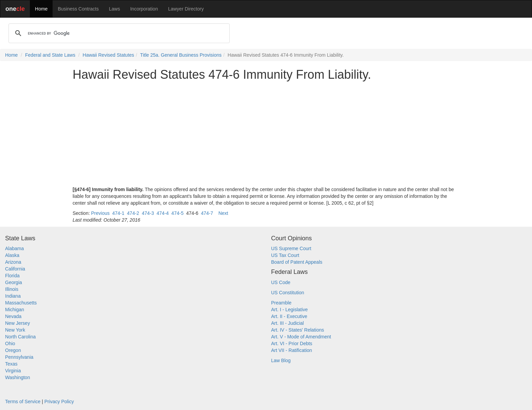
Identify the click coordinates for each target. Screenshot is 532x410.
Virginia (13, 371)
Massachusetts (21, 303)
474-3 (148, 213)
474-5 (177, 213)
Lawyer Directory (186, 9)
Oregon (13, 350)
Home (41, 9)
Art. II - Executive (289, 316)
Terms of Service (23, 402)
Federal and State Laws (50, 55)
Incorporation (144, 9)
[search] (118, 33)
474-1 (118, 213)
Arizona (13, 262)
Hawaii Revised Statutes (109, 55)
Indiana (13, 296)
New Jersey (17, 323)
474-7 (207, 213)
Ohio (10, 343)
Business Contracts (78, 9)
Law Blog (281, 360)
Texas (11, 364)
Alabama (14, 248)
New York (15, 330)
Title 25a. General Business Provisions (181, 55)
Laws (115, 9)
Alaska (12, 255)
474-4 (163, 213)
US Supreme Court (291, 248)
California (15, 269)
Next (223, 213)
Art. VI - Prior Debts (292, 343)
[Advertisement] (266, 134)
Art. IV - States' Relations (298, 330)
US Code (281, 282)
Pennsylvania (19, 357)
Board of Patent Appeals (297, 262)
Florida (12, 276)
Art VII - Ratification (292, 350)
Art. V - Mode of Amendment (301, 337)
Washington (17, 377)
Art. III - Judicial (287, 323)
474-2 (133, 213)
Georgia (14, 282)
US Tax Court (285, 255)
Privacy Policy (59, 402)
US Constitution (288, 293)
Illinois (12, 289)
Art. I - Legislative (289, 310)
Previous (100, 213)
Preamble (281, 303)
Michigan (15, 310)
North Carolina (20, 337)
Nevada (13, 316)
